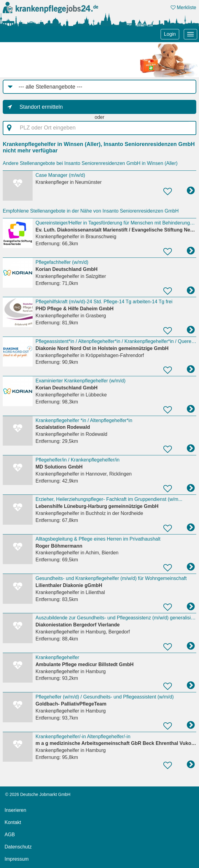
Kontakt (13, 822)
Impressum (17, 859)
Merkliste (183, 7)
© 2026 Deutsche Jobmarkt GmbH (38, 794)
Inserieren (15, 810)
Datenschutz (18, 847)
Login (170, 34)
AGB (10, 835)
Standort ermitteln (41, 107)
